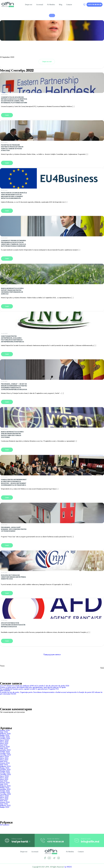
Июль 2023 (4, 778)
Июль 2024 (4, 758)
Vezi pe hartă (21, 842)
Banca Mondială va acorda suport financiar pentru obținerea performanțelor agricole (12, 291)
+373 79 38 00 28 (95, 5)
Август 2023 (4, 776)
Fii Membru (51, 5)
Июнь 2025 (4, 743)
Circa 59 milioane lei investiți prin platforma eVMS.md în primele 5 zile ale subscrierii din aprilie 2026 (35, 686)
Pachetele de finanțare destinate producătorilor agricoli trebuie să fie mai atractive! (12, 148)
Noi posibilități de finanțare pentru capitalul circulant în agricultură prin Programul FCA (29, 689)
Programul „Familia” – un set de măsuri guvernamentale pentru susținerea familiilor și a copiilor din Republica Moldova (14, 387)
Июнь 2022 (4, 799)
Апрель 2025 (5, 747)
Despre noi (29, 5)
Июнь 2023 (4, 779)
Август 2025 (4, 740)
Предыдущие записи (52, 655)
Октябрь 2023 (5, 773)
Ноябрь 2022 (5, 791)
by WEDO (68, 867)
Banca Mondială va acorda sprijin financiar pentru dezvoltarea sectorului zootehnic (12, 435)
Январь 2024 (5, 768)
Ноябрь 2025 (5, 737)
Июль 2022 (4, 797)
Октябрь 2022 (5, 792)
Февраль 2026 (5, 734)
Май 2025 (4, 745)
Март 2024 (4, 765)
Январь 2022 (5, 807)
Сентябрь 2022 (5, 794)
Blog (61, 5)
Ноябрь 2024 (5, 752)
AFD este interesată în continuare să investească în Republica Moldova (13, 625)
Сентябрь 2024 (5, 755)
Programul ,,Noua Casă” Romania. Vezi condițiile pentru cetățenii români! (14, 529)
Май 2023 (4, 781)
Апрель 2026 (5, 730)
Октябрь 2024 (5, 753)
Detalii (7, 115)
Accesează (40, 5)
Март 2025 (4, 748)
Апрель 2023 (5, 783)
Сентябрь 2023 (5, 774)
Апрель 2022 (5, 802)
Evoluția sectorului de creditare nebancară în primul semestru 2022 (14, 577)
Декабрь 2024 (5, 750)
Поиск (2, 666)
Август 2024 (4, 757)
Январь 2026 (5, 735)
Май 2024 (4, 761)
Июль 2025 (4, 742)
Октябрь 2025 (5, 739)
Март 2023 (4, 784)
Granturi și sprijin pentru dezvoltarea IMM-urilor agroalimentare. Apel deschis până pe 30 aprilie (33, 687)
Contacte (69, 5)
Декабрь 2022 (5, 789)
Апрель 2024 (5, 763)
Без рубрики (5, 825)
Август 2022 (4, 796)
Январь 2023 (5, 788)
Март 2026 (4, 732)
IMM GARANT (5, 691)
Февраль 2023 (5, 786)
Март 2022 (4, 804)
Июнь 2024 (4, 760)
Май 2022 (4, 801)
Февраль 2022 (5, 806)
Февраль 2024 (5, 766)
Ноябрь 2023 (5, 771)
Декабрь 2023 (5, 770)
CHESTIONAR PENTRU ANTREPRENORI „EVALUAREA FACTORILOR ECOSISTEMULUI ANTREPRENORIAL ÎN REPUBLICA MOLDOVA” (12, 340)
